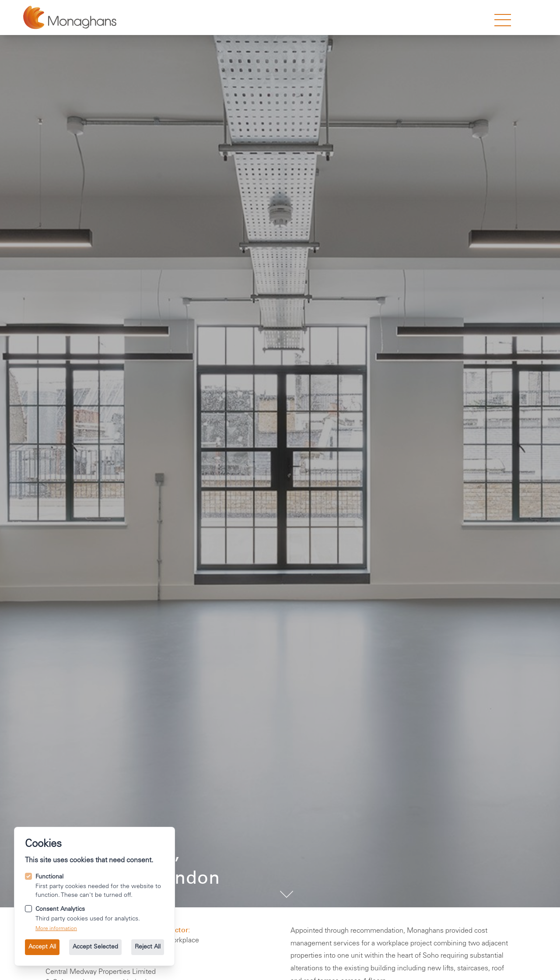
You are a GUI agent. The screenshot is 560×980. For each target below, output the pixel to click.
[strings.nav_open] (503, 20)
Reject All (148, 947)
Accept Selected (95, 947)
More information (56, 929)
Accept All (42, 947)
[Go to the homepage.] (70, 18)
